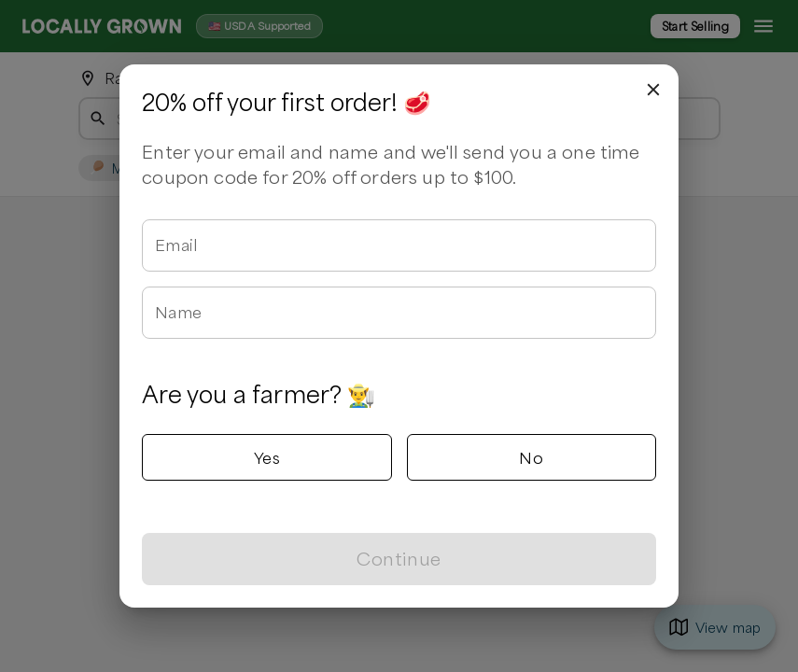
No (532, 457)
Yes (266, 457)
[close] (653, 90)
